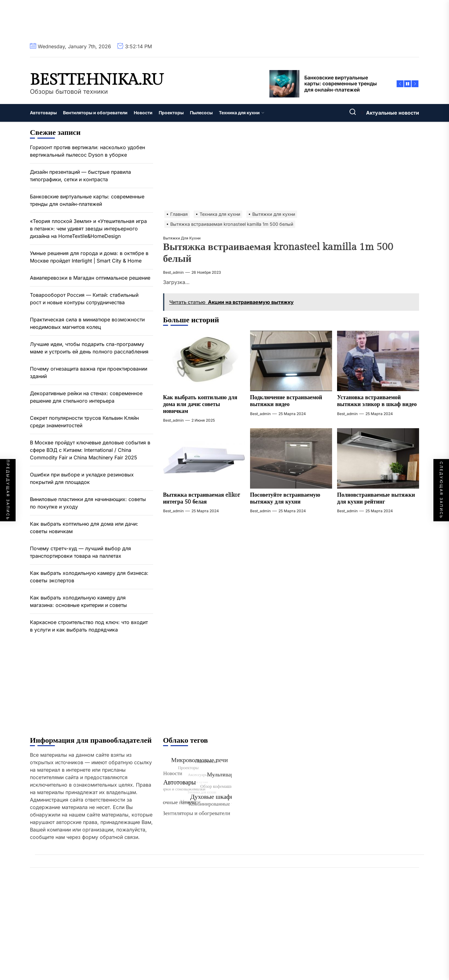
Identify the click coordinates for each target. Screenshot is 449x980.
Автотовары (43, 113)
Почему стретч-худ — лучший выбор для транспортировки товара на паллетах (80, 552)
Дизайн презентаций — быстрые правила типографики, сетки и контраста (80, 176)
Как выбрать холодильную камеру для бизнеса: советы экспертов (89, 577)
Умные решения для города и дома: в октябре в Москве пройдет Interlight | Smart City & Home (89, 257)
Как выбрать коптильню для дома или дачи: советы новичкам (200, 404)
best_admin (173, 272)
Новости (143, 113)
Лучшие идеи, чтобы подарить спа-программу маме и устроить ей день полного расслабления (89, 348)
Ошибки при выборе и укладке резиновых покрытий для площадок (82, 478)
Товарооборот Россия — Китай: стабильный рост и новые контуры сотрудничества (84, 299)
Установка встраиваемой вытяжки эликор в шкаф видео (377, 401)
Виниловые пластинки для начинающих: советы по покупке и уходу (88, 503)
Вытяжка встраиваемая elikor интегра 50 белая (202, 498)
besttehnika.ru (97, 80)
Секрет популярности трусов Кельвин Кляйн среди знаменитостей (84, 422)
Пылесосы (201, 113)
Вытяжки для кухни (182, 238)
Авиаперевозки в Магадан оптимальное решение (90, 278)
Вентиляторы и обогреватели (95, 113)
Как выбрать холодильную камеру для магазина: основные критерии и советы (78, 601)
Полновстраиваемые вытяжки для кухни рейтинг (376, 498)
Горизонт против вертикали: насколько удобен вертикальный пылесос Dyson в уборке (87, 151)
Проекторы (171, 113)
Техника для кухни (242, 113)
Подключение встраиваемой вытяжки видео (286, 401)
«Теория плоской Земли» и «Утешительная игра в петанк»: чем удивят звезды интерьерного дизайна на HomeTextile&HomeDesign (88, 229)
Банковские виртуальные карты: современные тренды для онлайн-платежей (87, 200)
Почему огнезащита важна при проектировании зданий (89, 372)
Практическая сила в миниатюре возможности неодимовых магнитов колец (87, 323)
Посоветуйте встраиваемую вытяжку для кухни (285, 498)
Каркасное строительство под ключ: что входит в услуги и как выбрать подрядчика (89, 626)
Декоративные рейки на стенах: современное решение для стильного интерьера (86, 397)
